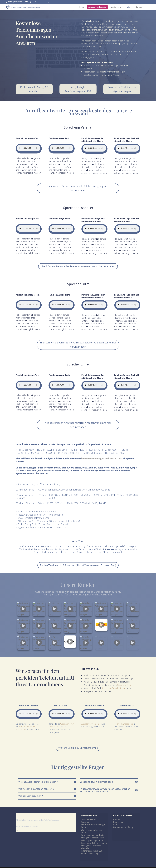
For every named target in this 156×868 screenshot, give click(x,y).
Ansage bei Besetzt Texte (93, 835)
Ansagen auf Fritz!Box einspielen (91, 845)
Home (82, 7)
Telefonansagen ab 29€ (92, 848)
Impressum (118, 820)
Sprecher (85, 820)
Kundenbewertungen (91, 851)
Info (128, 7)
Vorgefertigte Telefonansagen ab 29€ (78, 89)
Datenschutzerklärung (123, 825)
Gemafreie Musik (125, 683)
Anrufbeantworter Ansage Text (25, 726)
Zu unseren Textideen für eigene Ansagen (122, 89)
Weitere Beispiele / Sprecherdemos (78, 745)
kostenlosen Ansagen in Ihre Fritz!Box (102, 458)
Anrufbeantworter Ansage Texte (93, 824)
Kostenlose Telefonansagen (94, 841)
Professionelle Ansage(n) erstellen (34, 89)
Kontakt (139, 7)
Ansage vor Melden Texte (93, 833)
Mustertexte (116, 7)
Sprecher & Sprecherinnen (114, 686)
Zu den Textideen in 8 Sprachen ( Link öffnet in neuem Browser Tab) (78, 565)
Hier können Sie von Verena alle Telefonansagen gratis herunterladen (78, 188)
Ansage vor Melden (90, 722)
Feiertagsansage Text (124, 722)
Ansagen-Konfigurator (97, 7)
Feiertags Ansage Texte (92, 838)
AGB (115, 822)
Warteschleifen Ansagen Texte (92, 829)
